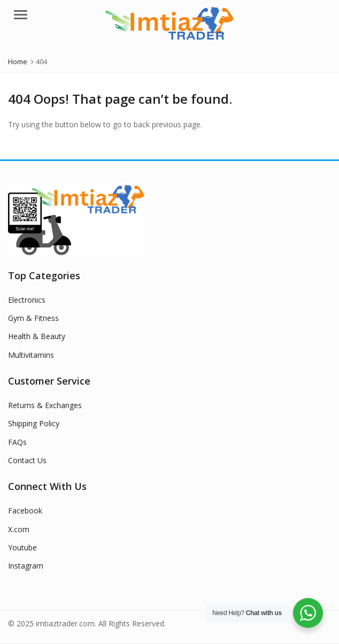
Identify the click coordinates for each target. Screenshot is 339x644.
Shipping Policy (34, 423)
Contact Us (27, 460)
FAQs (17, 442)
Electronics (27, 300)
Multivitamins (31, 355)
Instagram (26, 566)
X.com (19, 529)
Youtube (22, 547)
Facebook (25, 511)
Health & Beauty (37, 336)
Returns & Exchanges (45, 405)
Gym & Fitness (33, 318)
